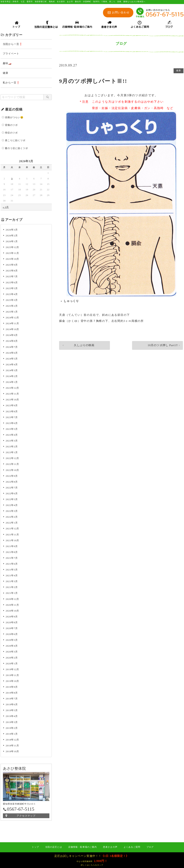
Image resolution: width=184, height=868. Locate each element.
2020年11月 (12, 605)
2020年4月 (12, 646)
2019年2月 (12, 729)
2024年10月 (12, 330)
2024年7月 (12, 348)
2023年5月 (12, 430)
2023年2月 (12, 447)
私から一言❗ (11, 83)
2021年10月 (12, 541)
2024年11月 (12, 324)
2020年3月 (12, 652)
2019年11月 (12, 676)
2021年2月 (12, 588)
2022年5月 (12, 500)
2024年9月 (12, 336)
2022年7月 (12, 488)
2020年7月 (12, 629)
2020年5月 (12, 640)
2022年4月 (12, 506)
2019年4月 (12, 717)
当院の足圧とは (53, 847)
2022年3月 (12, 512)
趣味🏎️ (7, 64)
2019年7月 (12, 699)
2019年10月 (12, 682)
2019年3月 (12, 723)
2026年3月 (12, 230)
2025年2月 (12, 306)
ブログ (150, 847)
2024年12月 (12, 318)
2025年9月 (12, 265)
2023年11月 (12, 394)
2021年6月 (12, 564)
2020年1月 (12, 664)
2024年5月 (12, 359)
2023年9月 (12, 406)
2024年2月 (12, 377)
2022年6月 (12, 494)
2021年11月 (12, 535)
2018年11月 (12, 746)
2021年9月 (12, 547)
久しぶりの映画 (76, 347)
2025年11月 (12, 254)
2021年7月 (12, 558)
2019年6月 (12, 705)
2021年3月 (12, 582)
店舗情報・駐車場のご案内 (83, 847)
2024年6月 (12, 353)
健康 (178, 71)
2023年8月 (12, 412)
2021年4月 (12, 576)
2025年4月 (12, 295)
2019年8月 (12, 693)
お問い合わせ (121, 12)
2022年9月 (12, 476)
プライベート (11, 54)
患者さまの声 (110, 847)
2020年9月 (12, 617)
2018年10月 (12, 752)
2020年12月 (12, 600)
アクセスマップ (26, 816)
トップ (35, 847)
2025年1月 (12, 312)
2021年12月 (12, 529)
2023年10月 (12, 400)
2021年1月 (12, 594)
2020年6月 (12, 635)
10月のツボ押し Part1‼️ (161, 347)
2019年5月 (12, 711)
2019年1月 (12, 734)
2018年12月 (12, 740)
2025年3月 (12, 301)
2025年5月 (12, 289)
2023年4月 (12, 435)
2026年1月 (12, 242)
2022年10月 (12, 471)
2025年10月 (12, 259)
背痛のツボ (11, 126)
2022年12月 (12, 459)
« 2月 (6, 208)
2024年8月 (12, 341)
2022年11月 (12, 465)
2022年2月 (12, 517)
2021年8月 (12, 553)
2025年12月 (12, 248)
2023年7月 (12, 418)
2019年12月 (12, 670)
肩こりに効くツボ (15, 141)
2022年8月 (12, 482)
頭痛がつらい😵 (14, 118)
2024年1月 (12, 383)
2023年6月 (12, 424)
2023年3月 (12, 441)
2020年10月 (12, 611)
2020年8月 (12, 623)
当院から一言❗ (13, 45)
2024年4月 (12, 365)
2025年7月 (12, 277)
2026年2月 (12, 236)
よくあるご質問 (132, 847)
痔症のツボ (11, 133)
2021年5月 (12, 570)
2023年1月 (12, 453)
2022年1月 (12, 523)
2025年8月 (12, 271)
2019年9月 (12, 687)
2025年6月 (12, 283)
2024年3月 (12, 371)
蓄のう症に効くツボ (16, 149)
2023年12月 (12, 388)
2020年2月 (12, 658)
